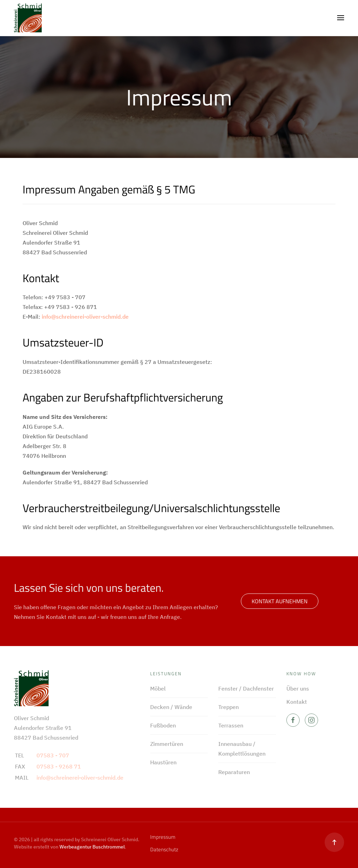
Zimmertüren (167, 744)
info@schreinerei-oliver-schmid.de (85, 317)
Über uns (298, 688)
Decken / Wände (171, 707)
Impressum (163, 837)
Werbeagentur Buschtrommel (92, 847)
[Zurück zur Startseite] (28, 18)
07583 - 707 (53, 755)
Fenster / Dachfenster (246, 688)
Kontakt (297, 702)
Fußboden (163, 725)
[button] (341, 18)
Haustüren (163, 762)
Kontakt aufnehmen (280, 601)
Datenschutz (164, 849)
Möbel (158, 688)
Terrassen (231, 725)
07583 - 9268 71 (59, 766)
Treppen (229, 707)
